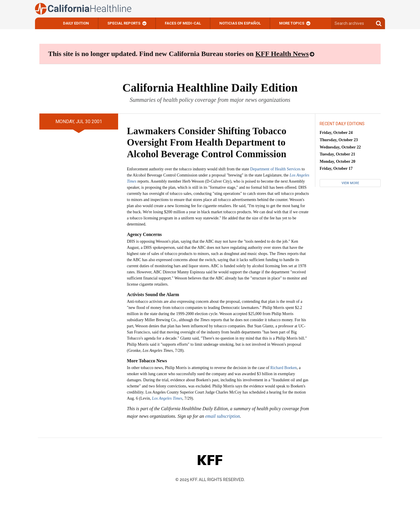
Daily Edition (76, 23)
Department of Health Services (275, 169)
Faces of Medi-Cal (183, 23)
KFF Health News (282, 54)
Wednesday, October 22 (340, 147)
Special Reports (124, 23)
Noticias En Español (240, 23)
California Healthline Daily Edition (210, 88)
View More (350, 183)
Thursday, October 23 (339, 140)
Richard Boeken (284, 368)
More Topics (292, 23)
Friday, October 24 (336, 133)
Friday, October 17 (336, 168)
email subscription (223, 416)
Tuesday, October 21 (337, 154)
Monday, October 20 (337, 161)
